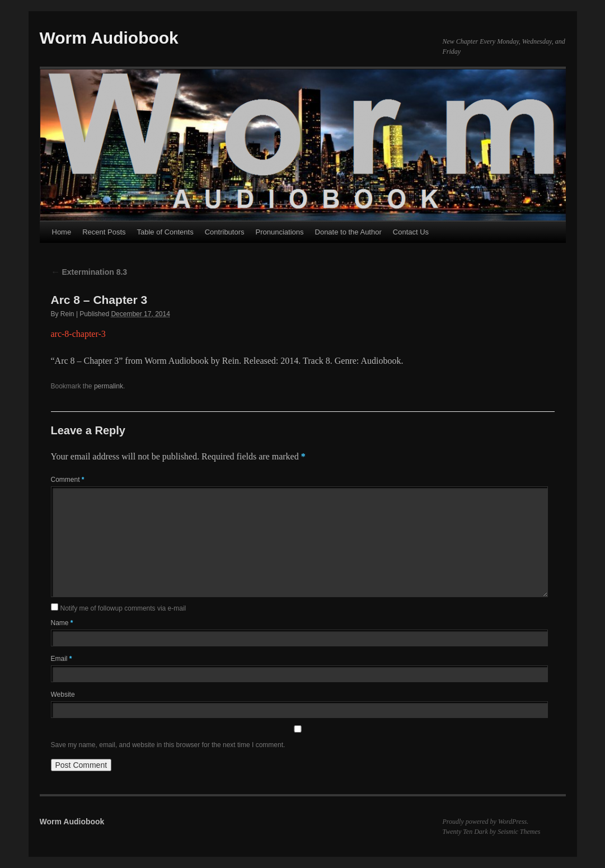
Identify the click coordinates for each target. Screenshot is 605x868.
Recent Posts (104, 232)
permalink (109, 386)
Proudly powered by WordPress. (486, 822)
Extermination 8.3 (89, 272)
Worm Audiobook (109, 38)
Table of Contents (165, 232)
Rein (67, 314)
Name (62, 623)
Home (62, 232)
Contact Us (411, 232)
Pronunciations (280, 232)
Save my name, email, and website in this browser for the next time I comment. (168, 745)
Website (63, 695)
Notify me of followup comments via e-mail (123, 608)
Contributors (225, 232)
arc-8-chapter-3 (78, 334)
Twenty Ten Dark (465, 832)
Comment (68, 480)
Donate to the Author (348, 232)
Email (62, 659)
